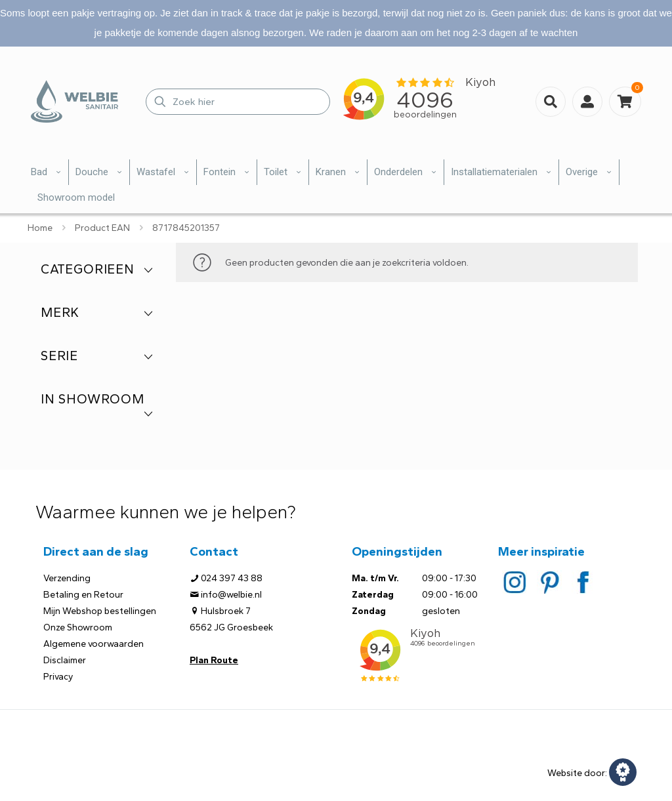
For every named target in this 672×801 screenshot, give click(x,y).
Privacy (58, 677)
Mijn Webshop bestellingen (100, 611)
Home (40, 228)
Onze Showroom (78, 627)
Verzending (67, 578)
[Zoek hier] (238, 102)
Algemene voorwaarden (94, 644)
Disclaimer (65, 660)
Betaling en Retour (83, 595)
